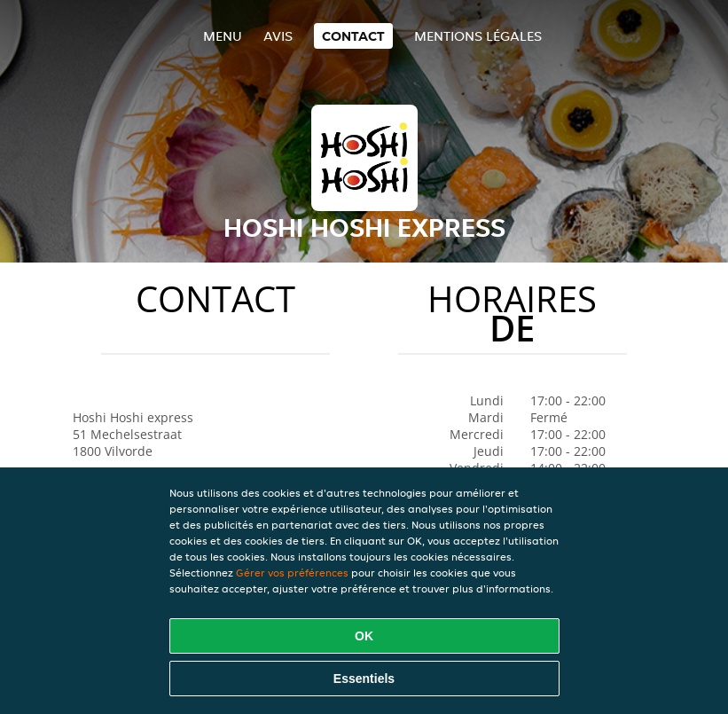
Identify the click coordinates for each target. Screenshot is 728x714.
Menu (223, 36)
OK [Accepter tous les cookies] (364, 636)
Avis (278, 36)
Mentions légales (478, 36)
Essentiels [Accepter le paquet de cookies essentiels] (364, 679)
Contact (353, 36)
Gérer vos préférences (292, 573)
